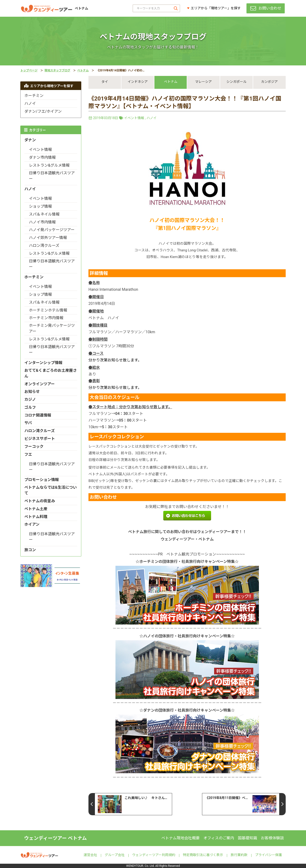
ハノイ (152, 118)
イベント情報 (134, 118)
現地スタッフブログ (57, 70)
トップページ (29, 70)
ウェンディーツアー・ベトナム (187, 539)
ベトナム (83, 70)
